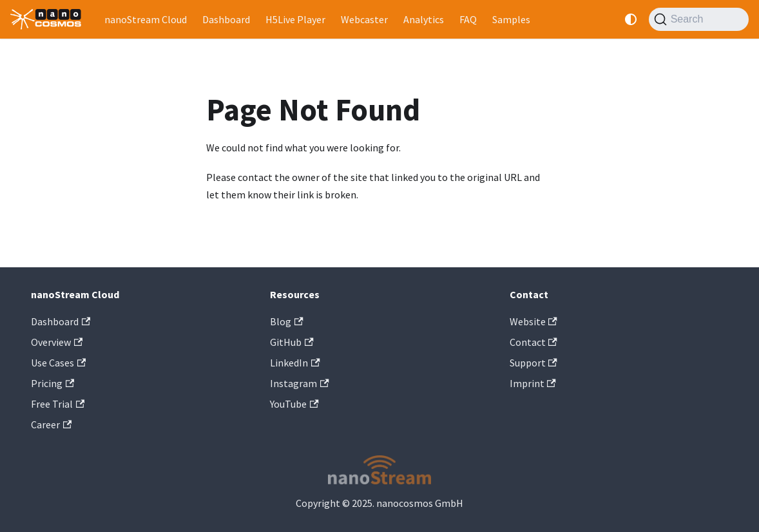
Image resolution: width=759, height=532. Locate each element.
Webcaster (364, 19)
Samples (511, 19)
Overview (57, 342)
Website (533, 321)
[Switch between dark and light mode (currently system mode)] (631, 19)
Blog (286, 321)
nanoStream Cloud (146, 19)
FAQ (468, 19)
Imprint (533, 383)
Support (533, 363)
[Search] (699, 19)
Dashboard (226, 19)
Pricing (53, 383)
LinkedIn (295, 363)
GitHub (292, 342)
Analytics (424, 19)
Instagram (299, 383)
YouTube (294, 404)
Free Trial (58, 404)
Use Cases (58, 363)
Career (51, 424)
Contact (533, 342)
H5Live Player (295, 19)
